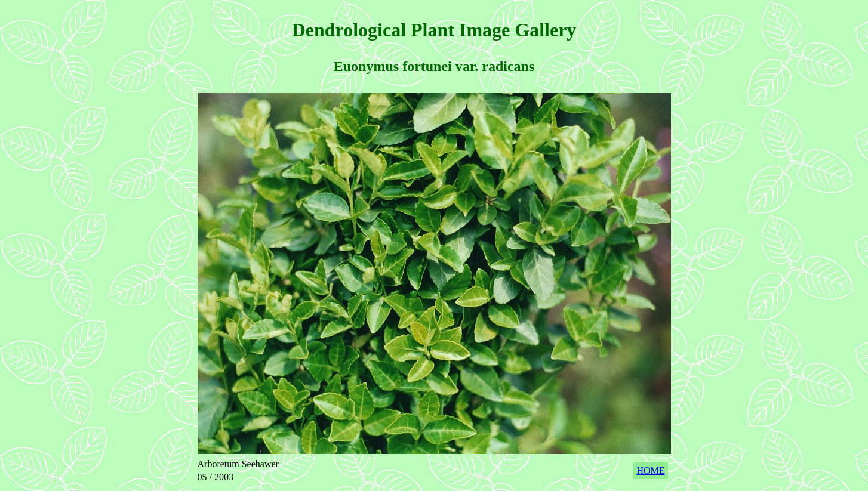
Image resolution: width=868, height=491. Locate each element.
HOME (650, 470)
